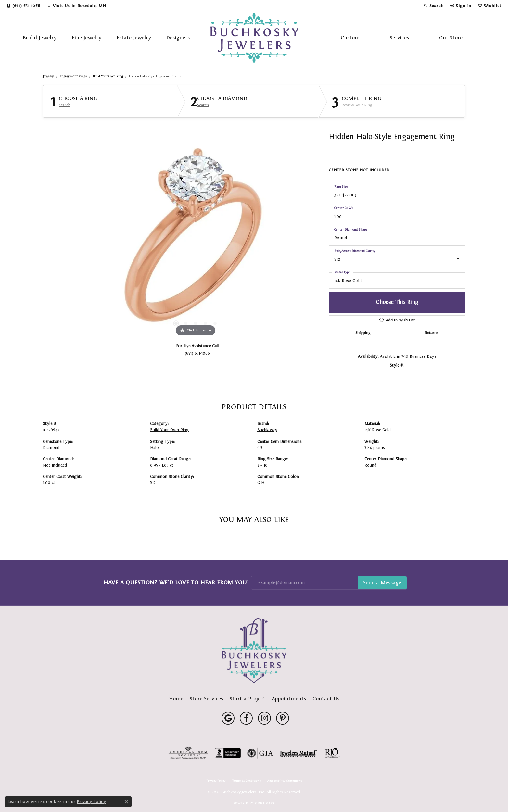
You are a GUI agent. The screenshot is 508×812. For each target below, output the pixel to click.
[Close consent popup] (126, 802)
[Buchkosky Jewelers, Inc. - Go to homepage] (254, 651)
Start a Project (248, 699)
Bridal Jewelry (40, 37)
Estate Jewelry (134, 37)
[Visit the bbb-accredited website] (228, 753)
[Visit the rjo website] (332, 753)
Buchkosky (267, 430)
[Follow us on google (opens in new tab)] (228, 718)
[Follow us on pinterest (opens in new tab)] (283, 718)
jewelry (48, 76)
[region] (196, 241)
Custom (350, 37)
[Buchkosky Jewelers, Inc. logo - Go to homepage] (254, 38)
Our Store (451, 37)
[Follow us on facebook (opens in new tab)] (246, 718)
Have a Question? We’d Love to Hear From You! (176, 582)
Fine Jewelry (87, 37)
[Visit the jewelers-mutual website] (298, 753)
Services (399, 37)
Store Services (206, 699)
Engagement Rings (73, 76)
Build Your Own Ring (108, 76)
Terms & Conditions (246, 781)
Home (176, 699)
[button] (434, 6)
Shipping (363, 333)
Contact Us (326, 699)
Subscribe (382, 583)
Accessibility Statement (285, 781)
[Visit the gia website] (260, 753)
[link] (23, 6)
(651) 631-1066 (197, 353)
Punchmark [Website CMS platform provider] (265, 803)
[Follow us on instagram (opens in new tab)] (264, 718)
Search (65, 105)
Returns (432, 333)
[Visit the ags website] (188, 753)
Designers (178, 37)
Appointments (289, 699)
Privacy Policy (216, 781)
